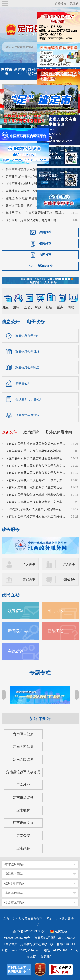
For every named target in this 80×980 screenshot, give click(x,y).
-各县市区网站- (14, 902)
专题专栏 (40, 673)
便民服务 (69, 579)
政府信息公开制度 (27, 367)
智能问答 (56, 631)
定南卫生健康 (23, 734)
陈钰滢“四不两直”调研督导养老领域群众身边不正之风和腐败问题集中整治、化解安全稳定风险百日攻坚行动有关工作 (36, 198)
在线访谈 (16, 651)
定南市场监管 (23, 797)
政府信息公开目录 (27, 351)
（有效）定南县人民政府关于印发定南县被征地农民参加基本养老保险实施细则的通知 (36, 487)
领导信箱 (16, 611)
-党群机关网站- (14, 874)
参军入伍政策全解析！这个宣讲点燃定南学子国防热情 (36, 205)
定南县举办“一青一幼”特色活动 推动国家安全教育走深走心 (36, 176)
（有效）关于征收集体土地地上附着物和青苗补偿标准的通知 (36, 495)
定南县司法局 (23, 747)
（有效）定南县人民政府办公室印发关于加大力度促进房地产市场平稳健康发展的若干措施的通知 (36, 480)
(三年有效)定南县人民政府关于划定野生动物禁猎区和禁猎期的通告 (36, 509)
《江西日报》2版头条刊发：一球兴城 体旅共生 (36, 184)
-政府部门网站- (14, 883)
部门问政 (56, 611)
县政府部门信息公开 (29, 399)
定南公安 (23, 836)
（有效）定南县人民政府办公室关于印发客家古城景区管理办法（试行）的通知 (36, 502)
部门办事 (29, 579)
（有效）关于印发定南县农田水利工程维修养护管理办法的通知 (36, 517)
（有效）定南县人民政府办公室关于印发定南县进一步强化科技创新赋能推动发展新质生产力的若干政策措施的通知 (36, 473)
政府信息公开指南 (27, 336)
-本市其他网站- (14, 893)
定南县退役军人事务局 (23, 772)
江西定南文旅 (23, 823)
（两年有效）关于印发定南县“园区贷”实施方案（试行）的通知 (36, 451)
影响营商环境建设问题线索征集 (26, 169)
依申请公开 (23, 383)
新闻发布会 (45, 266)
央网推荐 (45, 232)
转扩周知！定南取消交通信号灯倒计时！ (32, 220)
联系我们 (47, 957)
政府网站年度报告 (27, 415)
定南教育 (23, 810)
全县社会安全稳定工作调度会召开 (28, 191)
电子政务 (36, 322)
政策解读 (31, 432)
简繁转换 (60, 4)
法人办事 (69, 564)
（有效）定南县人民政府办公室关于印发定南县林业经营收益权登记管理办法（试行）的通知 (36, 466)
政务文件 (9, 432)
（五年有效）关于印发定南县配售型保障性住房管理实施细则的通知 (36, 458)
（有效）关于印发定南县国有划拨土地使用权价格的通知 (36, 444)
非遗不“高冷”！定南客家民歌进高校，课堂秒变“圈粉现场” (36, 213)
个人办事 (29, 564)
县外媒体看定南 (59, 432)
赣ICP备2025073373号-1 (29, 931)
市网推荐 (45, 255)
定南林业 (23, 785)
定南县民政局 (23, 759)
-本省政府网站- (14, 864)
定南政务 (23, 848)
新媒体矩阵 (40, 718)
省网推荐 (45, 243)
